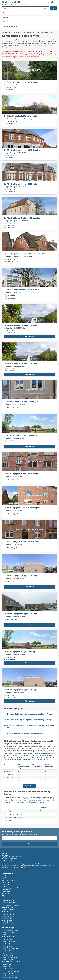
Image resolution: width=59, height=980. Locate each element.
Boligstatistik (6, 891)
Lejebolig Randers (8, 932)
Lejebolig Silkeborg (8, 941)
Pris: (5, 122)
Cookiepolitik (6, 884)
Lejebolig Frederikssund (10, 938)
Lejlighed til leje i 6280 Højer (15, 187)
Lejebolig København (9, 902)
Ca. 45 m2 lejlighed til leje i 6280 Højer (21, 184)
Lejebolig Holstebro (8, 968)
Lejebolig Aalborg (8, 913)
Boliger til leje (6, 965)
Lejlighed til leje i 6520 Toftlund (16, 292)
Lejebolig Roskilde (8, 950)
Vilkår (4, 879)
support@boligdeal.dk (9, 859)
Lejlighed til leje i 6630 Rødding (16, 153)
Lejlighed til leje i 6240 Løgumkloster (18, 257)
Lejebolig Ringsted (8, 945)
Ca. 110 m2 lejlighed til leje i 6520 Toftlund (22, 289)
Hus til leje (5, 904)
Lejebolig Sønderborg (9, 973)
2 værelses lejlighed (11, 85)
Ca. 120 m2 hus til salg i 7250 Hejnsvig (20, 116)
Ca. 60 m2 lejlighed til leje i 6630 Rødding (22, 82)
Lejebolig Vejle (7, 943)
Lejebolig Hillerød (8, 911)
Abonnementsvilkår (8, 881)
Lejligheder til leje (8, 916)
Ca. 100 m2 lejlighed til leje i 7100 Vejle (20, 363)
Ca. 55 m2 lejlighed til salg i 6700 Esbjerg (22, 541)
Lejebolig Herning (8, 956)
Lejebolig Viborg (7, 934)
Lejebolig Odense (8, 909)
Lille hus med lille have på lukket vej (18, 119)
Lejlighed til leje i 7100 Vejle (14, 328)
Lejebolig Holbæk (8, 923)
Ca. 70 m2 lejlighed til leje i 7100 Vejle (20, 652)
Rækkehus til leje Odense (10, 972)
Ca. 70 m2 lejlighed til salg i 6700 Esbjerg (22, 474)
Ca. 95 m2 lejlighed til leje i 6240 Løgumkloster (24, 254)
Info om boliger (7, 893)
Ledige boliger (6, 32)
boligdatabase (25, 5)
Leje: (5, 88)
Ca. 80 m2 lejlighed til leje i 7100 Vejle (20, 435)
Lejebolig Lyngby (8, 940)
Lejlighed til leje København (11, 906)
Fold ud (28, 786)
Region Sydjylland (43, 32)
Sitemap (5, 895)
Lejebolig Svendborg (9, 929)
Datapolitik (6, 882)
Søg (54, 8)
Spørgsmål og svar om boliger (12, 888)
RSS (3, 897)
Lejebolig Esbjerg (8, 947)
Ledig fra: (7, 225)
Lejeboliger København (10, 957)
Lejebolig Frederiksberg (10, 948)
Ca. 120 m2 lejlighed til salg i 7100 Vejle (21, 401)
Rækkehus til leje (8, 907)
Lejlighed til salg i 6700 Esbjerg (16, 476)
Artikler (4, 886)
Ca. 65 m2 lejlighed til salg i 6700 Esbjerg (22, 508)
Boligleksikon (6, 890)
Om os (4, 875)
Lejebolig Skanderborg (10, 977)
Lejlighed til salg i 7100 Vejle (15, 404)
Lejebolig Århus (7, 918)
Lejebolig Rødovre (8, 963)
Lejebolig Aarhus (8, 922)
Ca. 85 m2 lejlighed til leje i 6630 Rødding (22, 150)
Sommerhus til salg (29, 32)
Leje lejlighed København (10, 931)
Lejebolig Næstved (8, 915)
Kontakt (5, 877)
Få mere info (29, 336)
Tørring (53, 32)
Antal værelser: (9, 89)
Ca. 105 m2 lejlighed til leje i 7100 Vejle (20, 325)
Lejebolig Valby (7, 966)
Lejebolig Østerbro (8, 970)
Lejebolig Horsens (8, 975)
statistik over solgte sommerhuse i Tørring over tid (31, 759)
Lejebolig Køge (7, 920)
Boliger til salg (17, 32)
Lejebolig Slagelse (8, 936)
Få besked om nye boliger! (49, 2)
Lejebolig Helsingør (8, 959)
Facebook (3, 870)
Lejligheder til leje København (12, 961)
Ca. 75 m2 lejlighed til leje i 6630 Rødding (22, 218)
